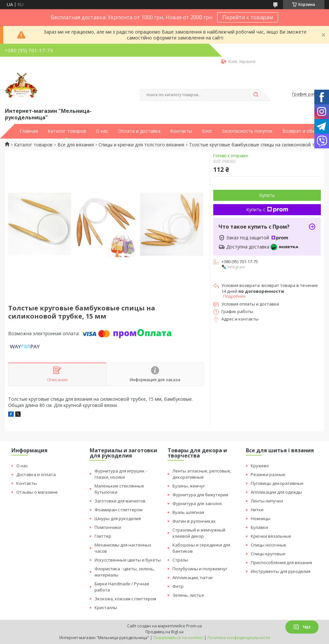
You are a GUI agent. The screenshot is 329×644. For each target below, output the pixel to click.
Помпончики (108, 527)
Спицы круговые (268, 554)
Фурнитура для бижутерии (200, 495)
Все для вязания (76, 145)
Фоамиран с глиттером (119, 510)
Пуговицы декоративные (277, 483)
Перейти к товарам (248, 17)
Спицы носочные (269, 545)
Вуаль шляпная (188, 512)
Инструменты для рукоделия (281, 571)
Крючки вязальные (271, 536)
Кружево (260, 466)
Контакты (181, 131)
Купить (267, 195)
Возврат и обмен (302, 131)
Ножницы (261, 518)
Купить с (267, 210)
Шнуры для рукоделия (118, 518)
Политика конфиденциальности (239, 638)
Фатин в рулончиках (194, 521)
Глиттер (103, 536)
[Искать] (256, 95)
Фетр (178, 586)
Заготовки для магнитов (120, 501)
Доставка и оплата (36, 474)
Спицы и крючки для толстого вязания (141, 145)
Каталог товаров (67, 131)
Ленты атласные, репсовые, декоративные (202, 474)
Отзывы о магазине (37, 492)
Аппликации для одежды (276, 492)
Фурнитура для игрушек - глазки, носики (121, 474)
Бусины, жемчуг (189, 486)
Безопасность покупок (247, 131)
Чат (302, 627)
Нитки (257, 510)
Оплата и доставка (139, 131)
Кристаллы (106, 607)
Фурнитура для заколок (197, 503)
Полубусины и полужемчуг (200, 569)
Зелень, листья (188, 595)
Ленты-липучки (267, 501)
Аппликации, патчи (193, 577)
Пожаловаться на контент (178, 638)
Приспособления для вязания (281, 562)
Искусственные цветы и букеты (128, 560)
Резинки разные (268, 474)
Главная (29, 131)
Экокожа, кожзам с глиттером (125, 599)
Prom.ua (194, 626)
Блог (207, 131)
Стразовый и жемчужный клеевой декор (199, 533)
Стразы (180, 560)
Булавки (259, 527)
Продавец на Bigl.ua (164, 632)
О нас (102, 131)
